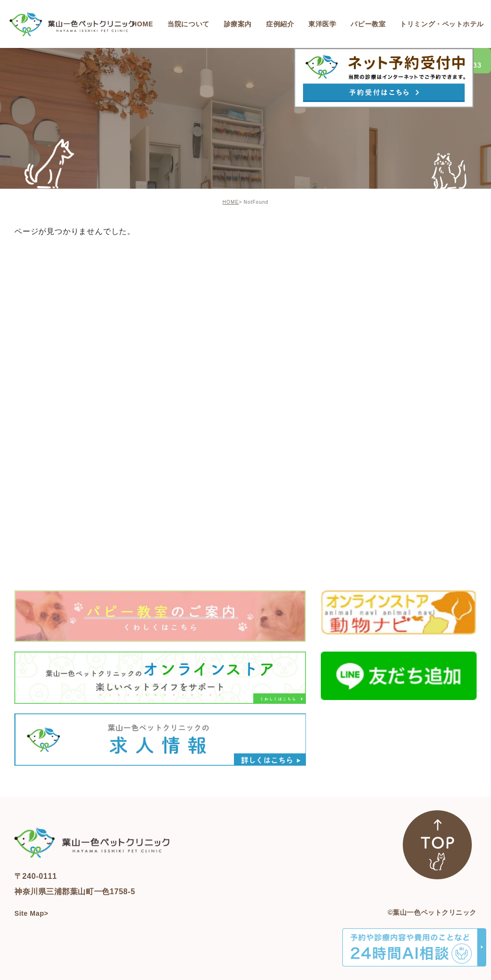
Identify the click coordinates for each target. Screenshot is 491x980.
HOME (231, 202)
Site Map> (31, 913)
